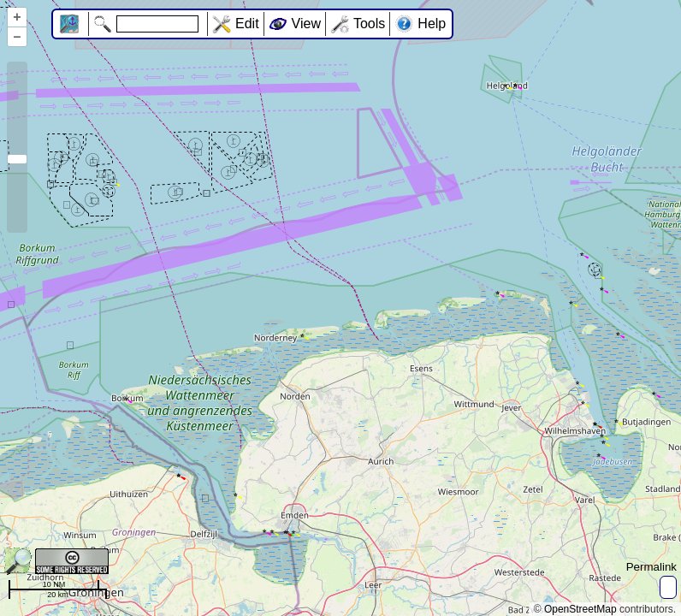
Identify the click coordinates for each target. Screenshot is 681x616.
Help (432, 24)
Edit (247, 24)
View (306, 24)
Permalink (651, 567)
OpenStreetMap (580, 609)
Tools (369, 24)
